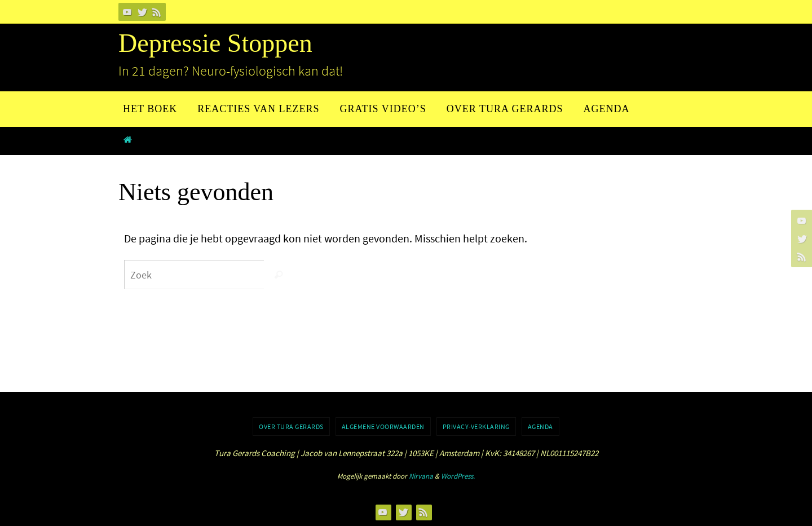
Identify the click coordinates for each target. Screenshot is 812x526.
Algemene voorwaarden (383, 426)
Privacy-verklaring (476, 426)
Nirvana (421, 476)
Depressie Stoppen (215, 43)
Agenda (540, 426)
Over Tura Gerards (291, 426)
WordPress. (458, 476)
